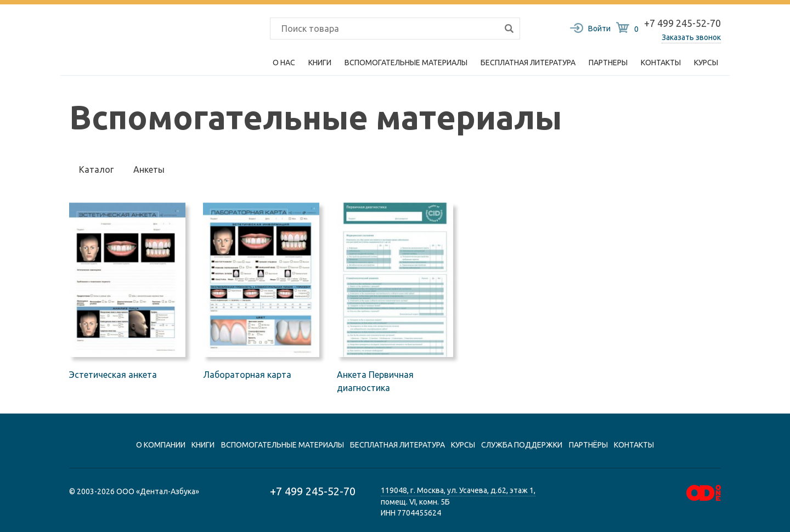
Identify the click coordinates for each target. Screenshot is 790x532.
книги (203, 445)
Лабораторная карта (247, 375)
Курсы (706, 63)
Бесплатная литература (528, 63)
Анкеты (149, 169)
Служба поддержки (522, 445)
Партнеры (608, 63)
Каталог (96, 169)
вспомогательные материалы (283, 445)
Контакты (661, 63)
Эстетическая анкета (113, 375)
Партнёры (588, 445)
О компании (161, 445)
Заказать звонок (691, 37)
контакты (634, 445)
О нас (284, 63)
